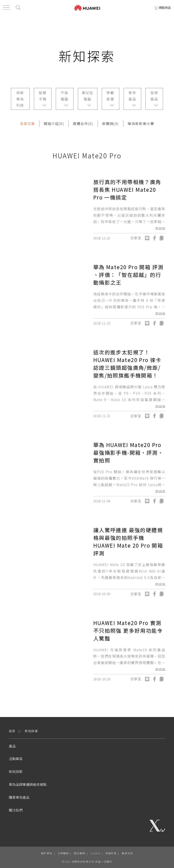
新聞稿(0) (110, 124)
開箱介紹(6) (54, 124)
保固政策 (111, 853)
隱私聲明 (79, 853)
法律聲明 (63, 853)
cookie (95, 853)
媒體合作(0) (83, 124)
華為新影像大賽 (141, 124)
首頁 (12, 731)
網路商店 (163, 8)
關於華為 (47, 853)
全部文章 (27, 124)
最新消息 (127, 853)
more (160, 228)
